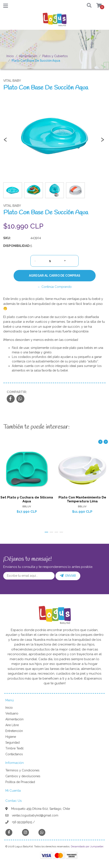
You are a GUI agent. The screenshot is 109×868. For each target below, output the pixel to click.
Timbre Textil (14, 748)
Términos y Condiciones (22, 770)
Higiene (11, 737)
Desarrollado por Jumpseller (87, 846)
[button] (86, 6)
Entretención (14, 731)
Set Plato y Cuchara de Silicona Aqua (27, 499)
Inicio (10, 56)
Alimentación (28, 56)
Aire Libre (12, 725)
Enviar (68, 576)
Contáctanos (14, 754)
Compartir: (17, 392)
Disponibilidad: (15, 246)
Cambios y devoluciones (23, 776)
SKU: (7, 238)
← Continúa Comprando (55, 287)
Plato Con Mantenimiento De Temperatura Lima (82, 499)
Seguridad (13, 743)
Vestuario (12, 713)
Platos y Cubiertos (55, 56)
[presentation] (5, 141)
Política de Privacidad (20, 782)
